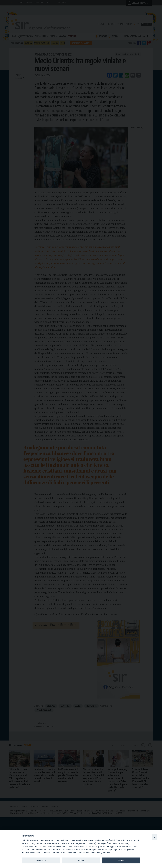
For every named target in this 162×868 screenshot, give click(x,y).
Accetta (121, 860)
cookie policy (96, 853)
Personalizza (41, 860)
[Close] (155, 837)
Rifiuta (81, 860)
